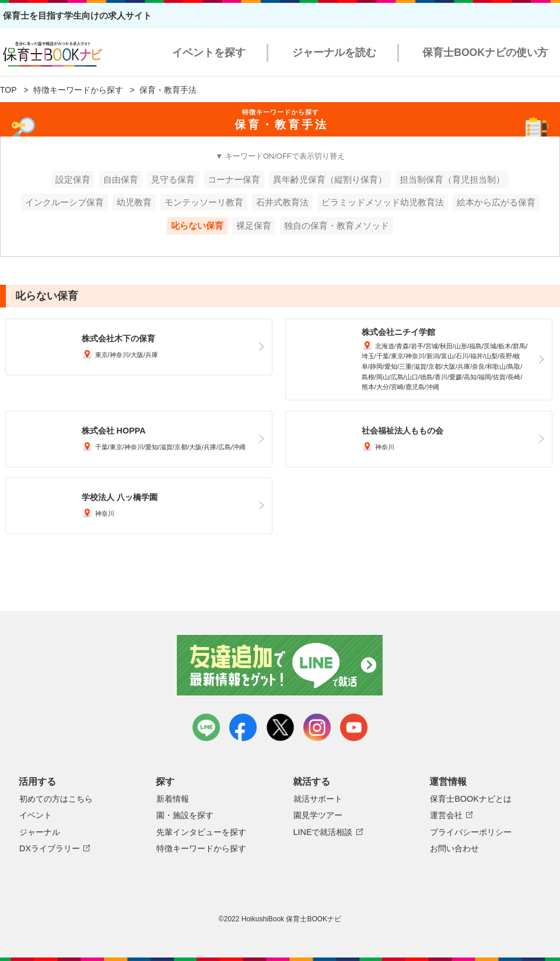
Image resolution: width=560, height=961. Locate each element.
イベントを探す (209, 53)
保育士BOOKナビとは (471, 799)
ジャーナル (40, 832)
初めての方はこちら (56, 799)
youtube (354, 727)
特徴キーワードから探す (78, 90)
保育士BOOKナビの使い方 (485, 53)
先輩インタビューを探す (201, 832)
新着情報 (173, 799)
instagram (317, 727)
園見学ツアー (318, 815)
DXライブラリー (50, 848)
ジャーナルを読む (334, 53)
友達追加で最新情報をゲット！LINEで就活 (280, 665)
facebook (243, 727)
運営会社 (446, 815)
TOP (8, 90)
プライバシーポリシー (471, 832)
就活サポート (318, 799)
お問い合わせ (454, 848)
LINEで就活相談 (323, 832)
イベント (36, 815)
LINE (206, 727)
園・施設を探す (185, 815)
